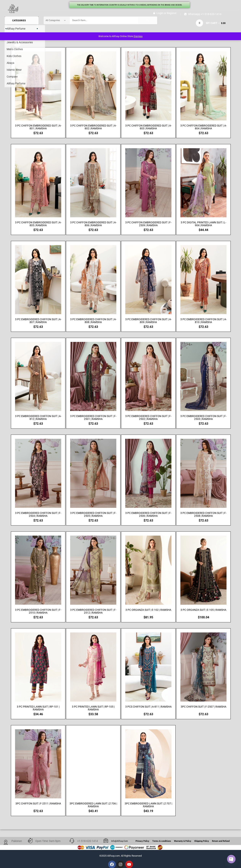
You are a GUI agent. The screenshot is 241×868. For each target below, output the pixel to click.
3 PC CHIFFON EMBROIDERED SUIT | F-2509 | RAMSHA (148, 224)
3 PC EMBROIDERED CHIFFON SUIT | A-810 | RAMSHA (204, 321)
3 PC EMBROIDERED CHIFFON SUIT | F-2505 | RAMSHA (93, 514)
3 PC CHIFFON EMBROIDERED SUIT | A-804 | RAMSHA (204, 127)
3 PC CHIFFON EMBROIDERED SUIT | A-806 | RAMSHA (93, 224)
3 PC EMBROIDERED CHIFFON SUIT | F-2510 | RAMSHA (38, 611)
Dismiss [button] (138, 36)
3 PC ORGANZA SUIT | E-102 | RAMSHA (148, 610)
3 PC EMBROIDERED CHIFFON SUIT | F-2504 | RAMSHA (38, 514)
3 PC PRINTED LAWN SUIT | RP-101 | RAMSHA (38, 708)
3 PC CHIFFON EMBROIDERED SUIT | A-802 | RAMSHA (93, 127)
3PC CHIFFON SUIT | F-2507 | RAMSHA (204, 707)
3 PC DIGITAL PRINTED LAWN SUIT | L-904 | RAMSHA (203, 224)
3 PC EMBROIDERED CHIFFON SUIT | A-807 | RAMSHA (38, 321)
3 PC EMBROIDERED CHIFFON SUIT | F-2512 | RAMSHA (93, 611)
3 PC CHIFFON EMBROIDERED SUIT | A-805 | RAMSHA (38, 224)
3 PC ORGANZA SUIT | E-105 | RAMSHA (203, 610)
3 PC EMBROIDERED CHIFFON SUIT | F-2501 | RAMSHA (93, 418)
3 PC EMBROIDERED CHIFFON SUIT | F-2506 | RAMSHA (148, 514)
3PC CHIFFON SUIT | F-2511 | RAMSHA (38, 804)
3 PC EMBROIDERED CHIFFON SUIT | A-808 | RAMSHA (93, 321)
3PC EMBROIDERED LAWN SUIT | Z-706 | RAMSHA (93, 805)
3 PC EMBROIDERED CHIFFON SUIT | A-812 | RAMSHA (38, 418)
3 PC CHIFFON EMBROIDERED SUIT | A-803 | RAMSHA (148, 127)
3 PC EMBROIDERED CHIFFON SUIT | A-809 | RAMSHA (148, 321)
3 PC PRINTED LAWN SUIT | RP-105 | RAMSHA (93, 708)
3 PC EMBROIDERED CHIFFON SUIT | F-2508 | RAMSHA (203, 514)
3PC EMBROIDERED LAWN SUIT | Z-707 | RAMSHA (148, 805)
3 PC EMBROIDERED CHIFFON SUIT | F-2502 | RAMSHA (148, 418)
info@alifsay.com (120, 841)
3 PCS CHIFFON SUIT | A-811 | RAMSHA (148, 707)
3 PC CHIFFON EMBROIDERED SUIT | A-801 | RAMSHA (38, 127)
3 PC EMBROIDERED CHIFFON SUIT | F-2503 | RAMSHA (203, 418)
